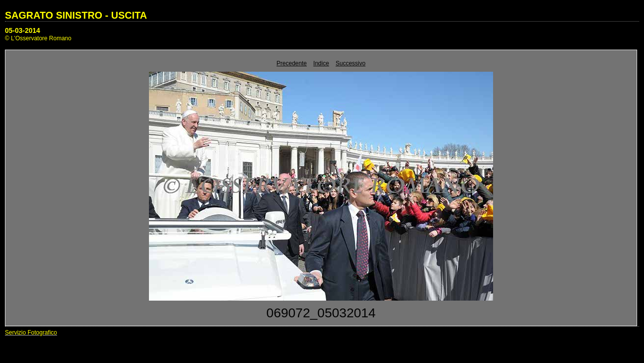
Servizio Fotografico (31, 333)
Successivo (351, 63)
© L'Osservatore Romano (38, 38)
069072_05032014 (321, 313)
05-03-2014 (23, 30)
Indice (321, 63)
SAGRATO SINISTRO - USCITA (76, 15)
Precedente (292, 63)
